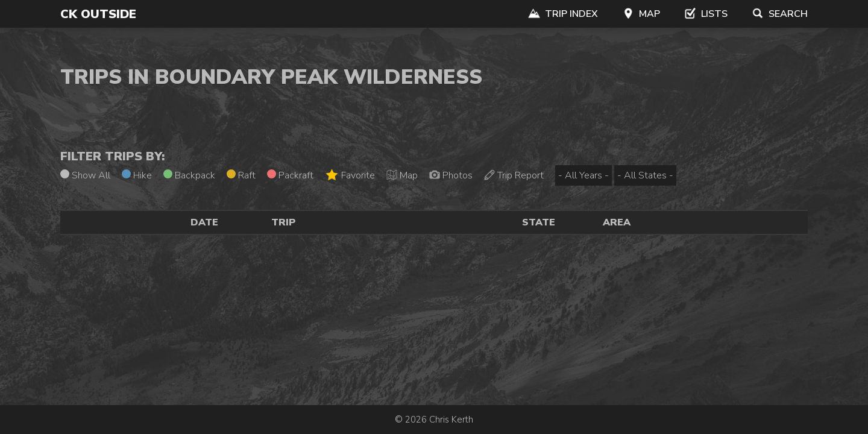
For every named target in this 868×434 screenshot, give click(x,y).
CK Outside (98, 14)
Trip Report (514, 175)
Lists (706, 14)
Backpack (189, 175)
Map (641, 14)
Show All (85, 175)
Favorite (350, 175)
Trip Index (563, 14)
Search (780, 14)
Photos (451, 175)
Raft (241, 175)
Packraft (290, 175)
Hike (137, 175)
